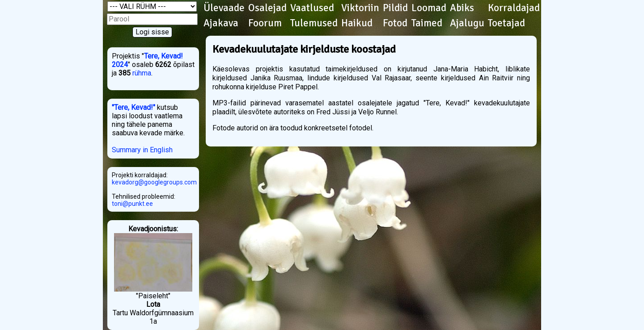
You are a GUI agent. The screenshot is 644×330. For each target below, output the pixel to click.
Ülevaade (224, 8)
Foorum (265, 23)
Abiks (462, 8)
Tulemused (314, 23)
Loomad (429, 8)
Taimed (427, 23)
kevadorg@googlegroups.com (154, 182)
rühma (142, 73)
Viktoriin (360, 8)
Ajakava (221, 23)
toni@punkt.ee (132, 204)
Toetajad (506, 23)
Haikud (357, 23)
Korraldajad (514, 8)
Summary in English (142, 150)
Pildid (395, 8)
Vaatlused (312, 8)
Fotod (395, 23)
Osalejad (267, 8)
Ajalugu (467, 23)
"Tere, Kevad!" (133, 107)
